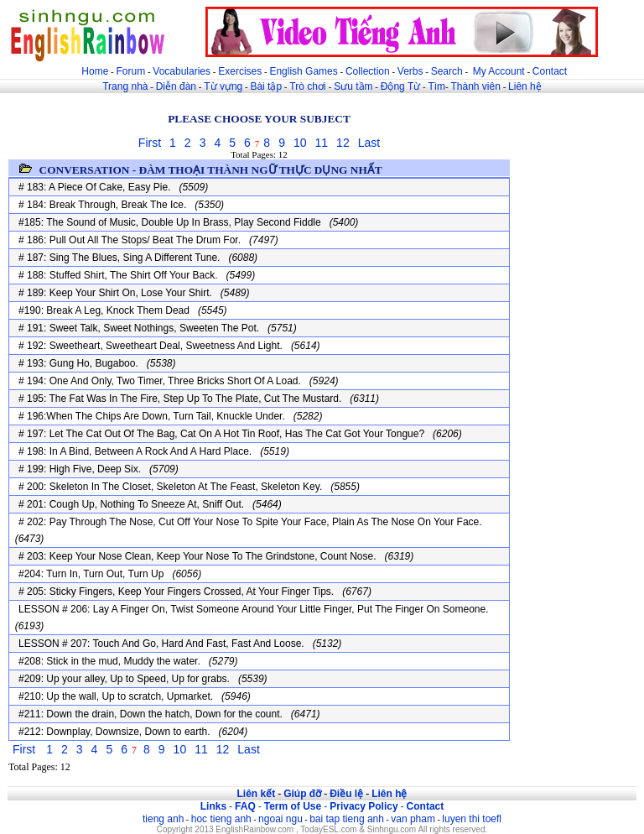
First (150, 143)
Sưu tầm (353, 86)
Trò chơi (309, 86)
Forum (130, 71)
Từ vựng (223, 86)
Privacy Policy (364, 806)
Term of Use (293, 806)
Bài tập (266, 86)
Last (369, 143)
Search (447, 71)
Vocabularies (182, 71)
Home (95, 71)
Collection (368, 71)
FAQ (245, 806)
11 (322, 143)
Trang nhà (125, 86)
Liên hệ (525, 86)
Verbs (410, 71)
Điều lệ (346, 794)
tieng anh (163, 819)
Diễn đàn (176, 86)
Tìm (436, 86)
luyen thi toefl (472, 819)
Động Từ (400, 86)
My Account (499, 71)
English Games (303, 71)
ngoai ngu (280, 819)
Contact (550, 71)
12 (343, 143)
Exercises (240, 71)
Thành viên (476, 86)
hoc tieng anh (221, 819)
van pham (413, 819)
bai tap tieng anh (347, 819)
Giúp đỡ (302, 794)
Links (213, 806)
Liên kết (256, 794)
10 (300, 143)
